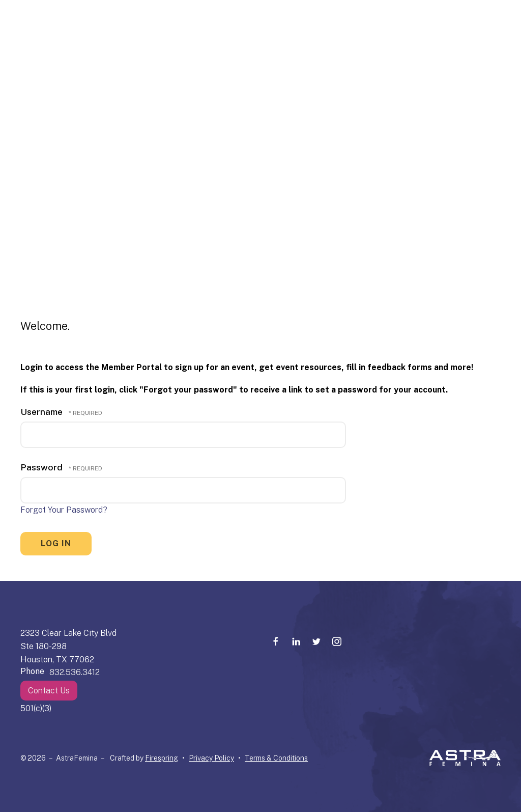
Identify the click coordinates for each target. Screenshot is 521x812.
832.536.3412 (75, 672)
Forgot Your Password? (64, 510)
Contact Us (49, 691)
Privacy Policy (211, 758)
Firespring (162, 758)
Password (41, 467)
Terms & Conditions (276, 758)
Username (41, 412)
